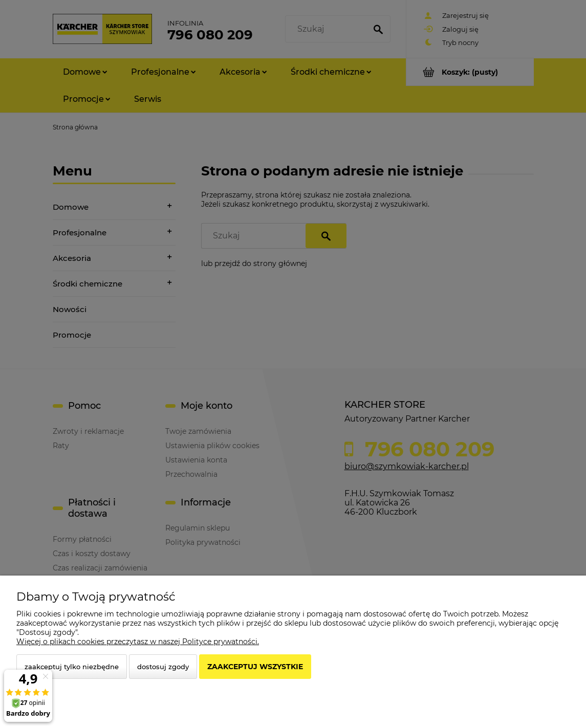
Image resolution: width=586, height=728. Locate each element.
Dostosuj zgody (163, 667)
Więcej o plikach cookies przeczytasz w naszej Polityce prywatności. (138, 642)
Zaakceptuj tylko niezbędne (72, 667)
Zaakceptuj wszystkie (255, 667)
